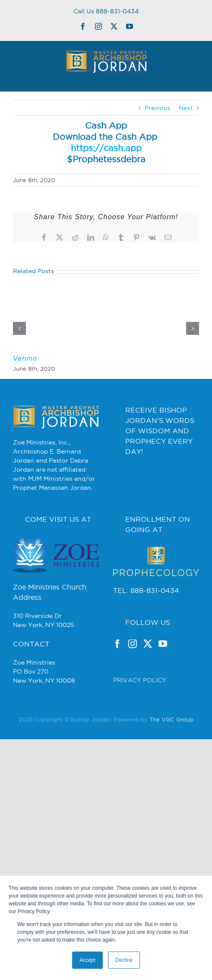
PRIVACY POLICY (140, 680)
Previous (158, 108)
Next (186, 108)
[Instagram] (133, 644)
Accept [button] (87, 960)
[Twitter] (148, 644)
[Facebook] (117, 644)
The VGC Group (171, 719)
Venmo (25, 358)
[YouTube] (163, 644)
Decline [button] (124, 960)
